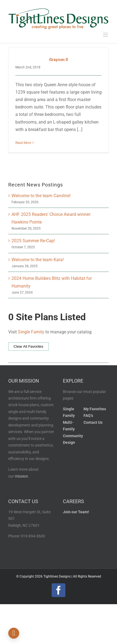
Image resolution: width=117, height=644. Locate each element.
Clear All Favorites (28, 346)
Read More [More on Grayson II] (23, 143)
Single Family (31, 332)
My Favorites (95, 409)
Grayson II (59, 60)
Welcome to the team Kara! (38, 260)
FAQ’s (88, 416)
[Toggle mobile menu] (106, 35)
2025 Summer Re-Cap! (33, 241)
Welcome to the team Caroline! (41, 196)
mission (21, 476)
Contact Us (93, 423)
